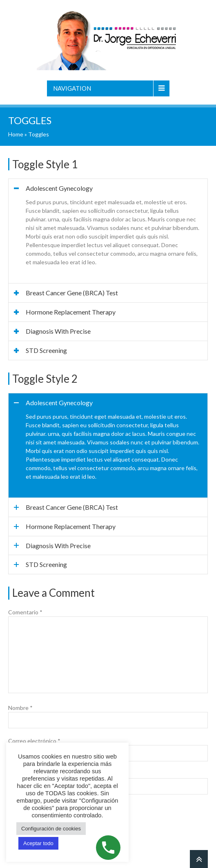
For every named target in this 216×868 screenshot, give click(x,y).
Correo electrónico (34, 741)
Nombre (20, 708)
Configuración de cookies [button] (51, 829)
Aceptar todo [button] (38, 843)
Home (16, 134)
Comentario (25, 612)
